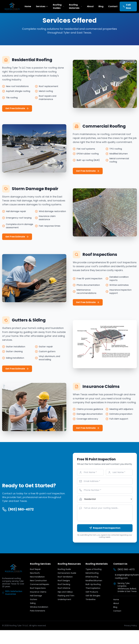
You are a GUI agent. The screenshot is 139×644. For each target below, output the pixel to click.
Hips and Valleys (65, 592)
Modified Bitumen (94, 581)
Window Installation (39, 607)
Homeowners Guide (67, 573)
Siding (33, 603)
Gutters (34, 599)
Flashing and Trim (66, 596)
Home (28, 6)
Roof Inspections (38, 588)
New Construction (38, 581)
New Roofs (35, 573)
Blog (101, 6)
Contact (113, 6)
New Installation (37, 577)
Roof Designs (64, 581)
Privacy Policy (131, 626)
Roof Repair (35, 569)
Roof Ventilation (65, 577)
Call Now (127, 6)
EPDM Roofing (92, 577)
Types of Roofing (94, 569)
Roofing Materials (76, 6)
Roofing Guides (59, 6)
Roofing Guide (64, 569)
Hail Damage (36, 596)
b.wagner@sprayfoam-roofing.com (126, 576)
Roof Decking (64, 584)
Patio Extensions (38, 611)
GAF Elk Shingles (93, 596)
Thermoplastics (93, 588)
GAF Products (92, 592)
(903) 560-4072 (18, 509)
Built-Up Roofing (93, 584)
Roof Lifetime (64, 588)
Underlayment (64, 599)
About (90, 6)
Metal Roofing (92, 573)
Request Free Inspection (105, 528)
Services (42, 6)
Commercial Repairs (40, 584)
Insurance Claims (38, 592)
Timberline (91, 599)
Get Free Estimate (17, 108)
